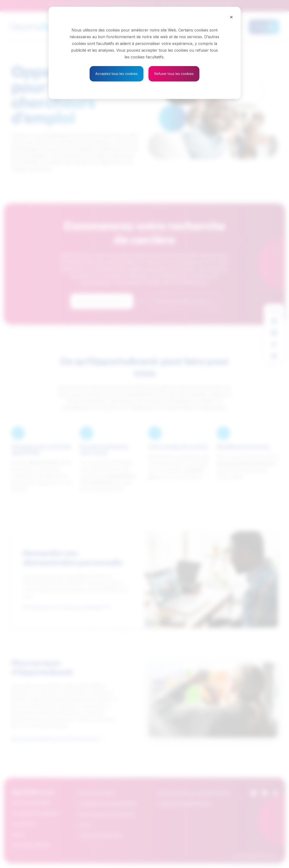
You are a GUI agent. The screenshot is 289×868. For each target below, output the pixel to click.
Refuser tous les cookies (174, 74)
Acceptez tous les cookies (117, 74)
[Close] (231, 17)
